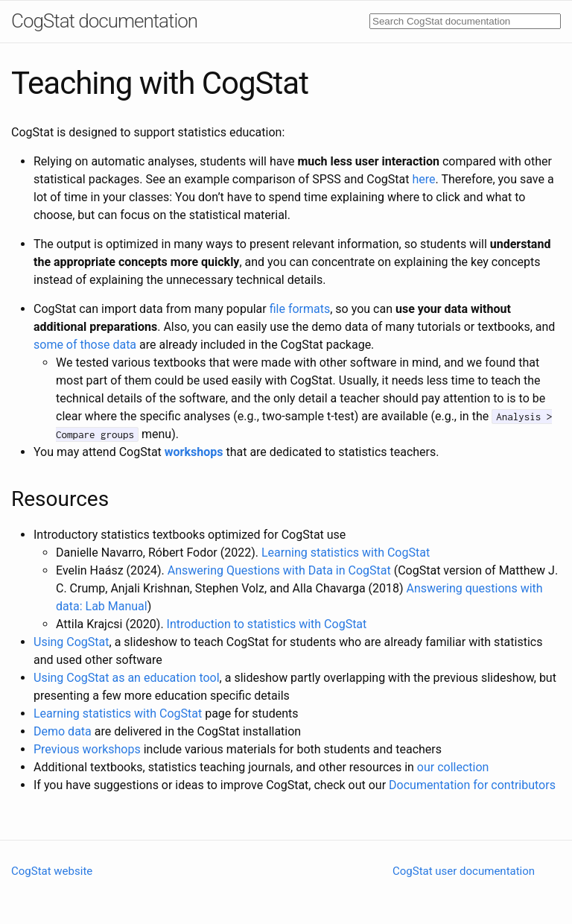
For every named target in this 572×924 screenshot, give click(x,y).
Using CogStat (71, 642)
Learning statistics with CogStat (346, 553)
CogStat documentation (104, 21)
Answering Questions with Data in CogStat (279, 570)
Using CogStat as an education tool (127, 678)
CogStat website (52, 871)
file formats (300, 309)
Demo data (63, 731)
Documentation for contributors (472, 785)
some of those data (85, 345)
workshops (194, 452)
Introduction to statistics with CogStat (267, 624)
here (424, 179)
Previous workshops (87, 749)
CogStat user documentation (464, 871)
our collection (453, 767)
